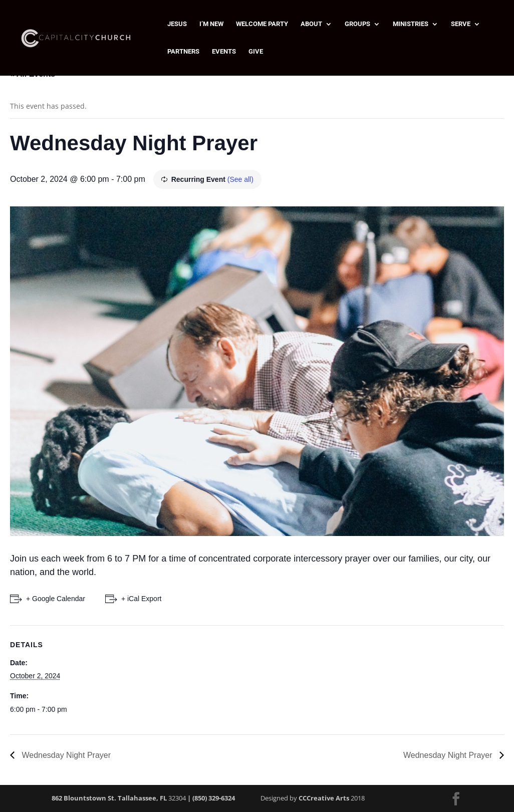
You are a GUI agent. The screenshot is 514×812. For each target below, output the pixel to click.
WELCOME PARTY (262, 24)
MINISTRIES (411, 24)
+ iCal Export (142, 599)
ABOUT (311, 24)
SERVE (461, 24)
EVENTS (224, 52)
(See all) (240, 179)
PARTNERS (183, 52)
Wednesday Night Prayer (65, 755)
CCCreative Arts (324, 798)
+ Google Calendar (56, 599)
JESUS (177, 24)
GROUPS (357, 24)
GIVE (256, 52)
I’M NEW (211, 24)
